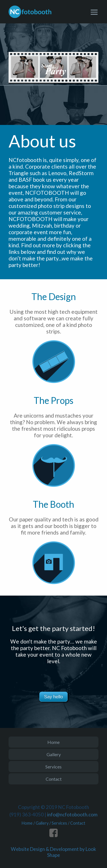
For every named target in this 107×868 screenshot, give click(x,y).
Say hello (54, 697)
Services (53, 767)
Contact (54, 779)
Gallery (54, 754)
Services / (61, 823)
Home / (29, 823)
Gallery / (44, 823)
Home (53, 742)
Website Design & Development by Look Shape (53, 852)
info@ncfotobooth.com (72, 815)
